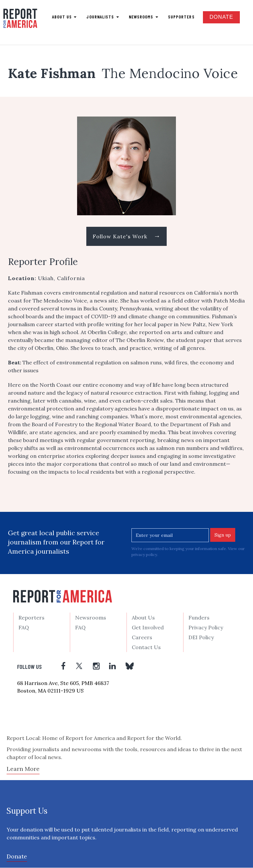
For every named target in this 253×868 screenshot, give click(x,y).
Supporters (181, 17)
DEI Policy (201, 638)
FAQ (24, 628)
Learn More (23, 769)
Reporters (31, 618)
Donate (221, 17)
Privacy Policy (206, 628)
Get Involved (148, 628)
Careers (142, 638)
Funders (199, 618)
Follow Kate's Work (127, 236)
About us (64, 17)
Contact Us (146, 647)
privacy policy (144, 555)
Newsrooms (143, 17)
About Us (143, 618)
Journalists (102, 17)
